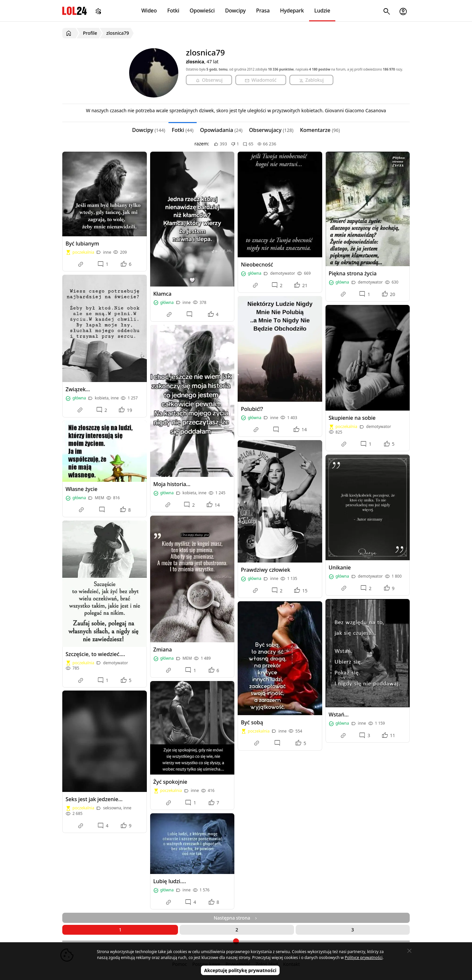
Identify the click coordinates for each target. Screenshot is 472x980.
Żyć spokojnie (170, 782)
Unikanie (340, 567)
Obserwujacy (271, 130)
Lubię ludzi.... (170, 881)
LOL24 (75, 11)
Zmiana (163, 650)
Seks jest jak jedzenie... (94, 799)
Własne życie (81, 489)
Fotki (173, 11)
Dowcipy (236, 11)
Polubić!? (252, 409)
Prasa (263, 11)
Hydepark (292, 11)
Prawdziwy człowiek (265, 570)
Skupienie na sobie (352, 418)
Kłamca (163, 294)
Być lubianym (82, 244)
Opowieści (202, 11)
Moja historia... (172, 484)
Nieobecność (257, 265)
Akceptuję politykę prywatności (240, 970)
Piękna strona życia (353, 273)
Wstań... (339, 714)
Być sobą (252, 722)
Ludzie (322, 11)
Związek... (78, 389)
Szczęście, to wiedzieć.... (95, 654)
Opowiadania (221, 130)
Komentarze (320, 130)
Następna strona (236, 918)
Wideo (149, 11)
